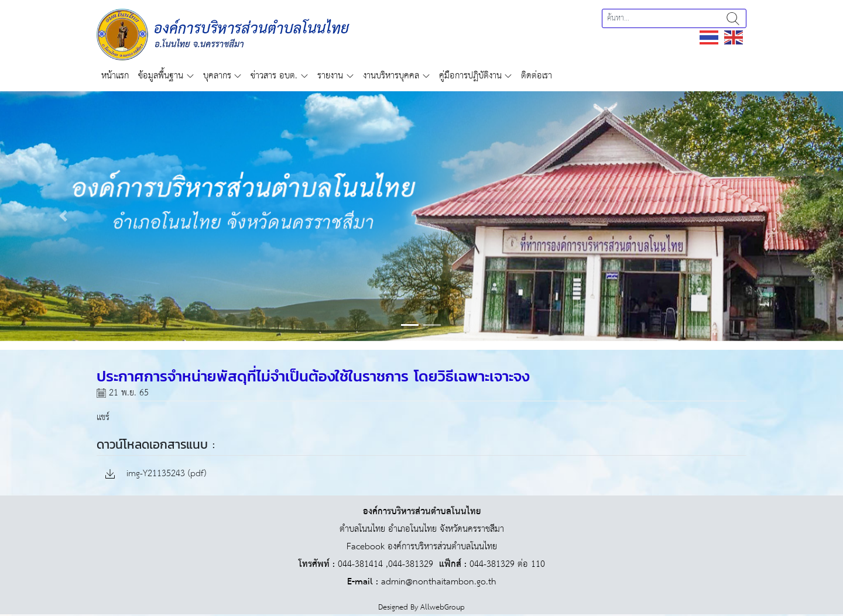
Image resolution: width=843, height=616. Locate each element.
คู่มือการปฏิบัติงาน (470, 76)
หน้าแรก (115, 76)
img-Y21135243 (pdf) (156, 474)
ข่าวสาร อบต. (274, 76)
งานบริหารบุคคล (391, 76)
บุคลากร (217, 76)
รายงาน (330, 76)
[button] (63, 216)
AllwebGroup (443, 608)
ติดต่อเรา (537, 76)
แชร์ (103, 417)
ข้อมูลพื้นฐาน (161, 76)
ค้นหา (733, 18)
